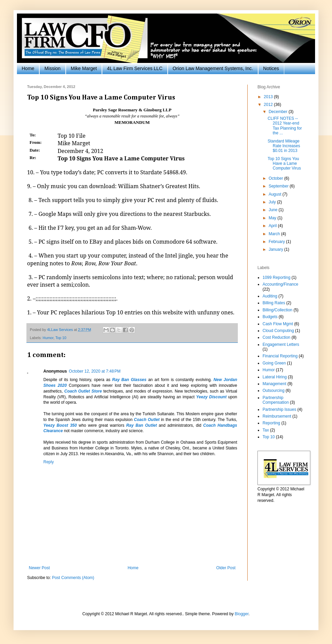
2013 (269, 97)
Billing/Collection (277, 310)
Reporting (271, 423)
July (273, 202)
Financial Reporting (280, 356)
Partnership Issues (279, 409)
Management (274, 384)
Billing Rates (274, 303)
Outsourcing (274, 391)
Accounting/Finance (280, 284)
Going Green (274, 363)
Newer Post (39, 568)
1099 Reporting (276, 277)
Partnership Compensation (276, 400)
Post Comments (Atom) (73, 578)
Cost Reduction (276, 337)
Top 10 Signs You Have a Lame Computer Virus (284, 164)
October (276, 178)
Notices (271, 68)
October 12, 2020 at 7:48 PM (95, 371)
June (274, 210)
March (275, 234)
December (279, 112)
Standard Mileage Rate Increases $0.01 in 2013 (284, 146)
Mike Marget (84, 68)
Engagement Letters (281, 345)
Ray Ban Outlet (141, 425)
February (277, 242)
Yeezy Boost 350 (60, 425)
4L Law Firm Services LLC (135, 68)
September (279, 186)
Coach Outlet (147, 420)
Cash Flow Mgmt (278, 324)
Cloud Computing (278, 331)
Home (28, 68)
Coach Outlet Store (83, 391)
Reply (49, 462)
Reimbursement (277, 416)
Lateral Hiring (275, 377)
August (276, 194)
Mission (52, 68)
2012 (269, 105)
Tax (266, 430)
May (273, 218)
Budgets (270, 317)
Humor (48, 338)
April (273, 226)
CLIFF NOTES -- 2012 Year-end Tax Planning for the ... (285, 126)
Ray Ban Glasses (129, 380)
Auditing (270, 296)
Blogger (242, 614)
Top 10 (61, 338)
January (276, 249)
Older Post (226, 568)
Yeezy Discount (211, 397)
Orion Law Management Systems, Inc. (213, 68)
